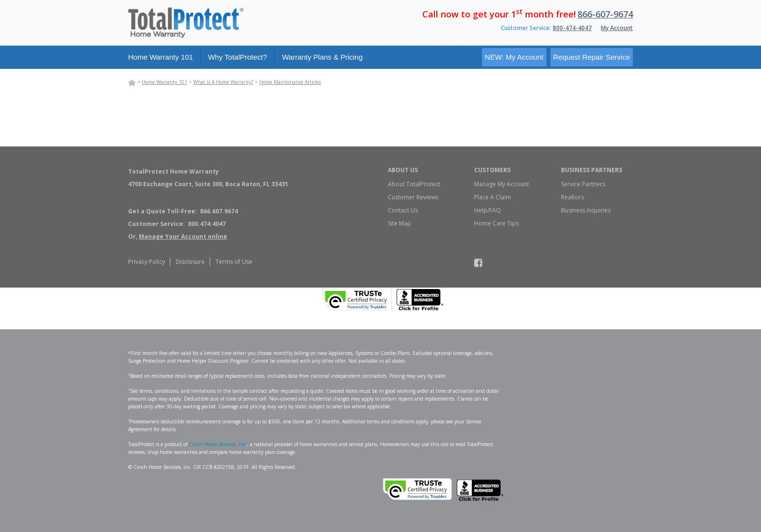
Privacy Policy (147, 262)
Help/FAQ (488, 210)
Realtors (572, 197)
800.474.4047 (207, 224)
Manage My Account (502, 184)
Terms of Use (234, 262)
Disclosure (190, 262)
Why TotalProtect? (238, 57)
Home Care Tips (496, 223)
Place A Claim (493, 197)
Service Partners (583, 184)
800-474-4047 (572, 28)
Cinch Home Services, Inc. (218, 444)
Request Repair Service (592, 57)
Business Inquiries (586, 210)
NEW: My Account (514, 57)
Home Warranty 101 (161, 57)
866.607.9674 (219, 211)
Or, (178, 236)
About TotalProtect (414, 184)
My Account (617, 28)
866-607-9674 (605, 14)
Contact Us (403, 210)
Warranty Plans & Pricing (322, 57)
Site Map (399, 223)
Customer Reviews (413, 197)
